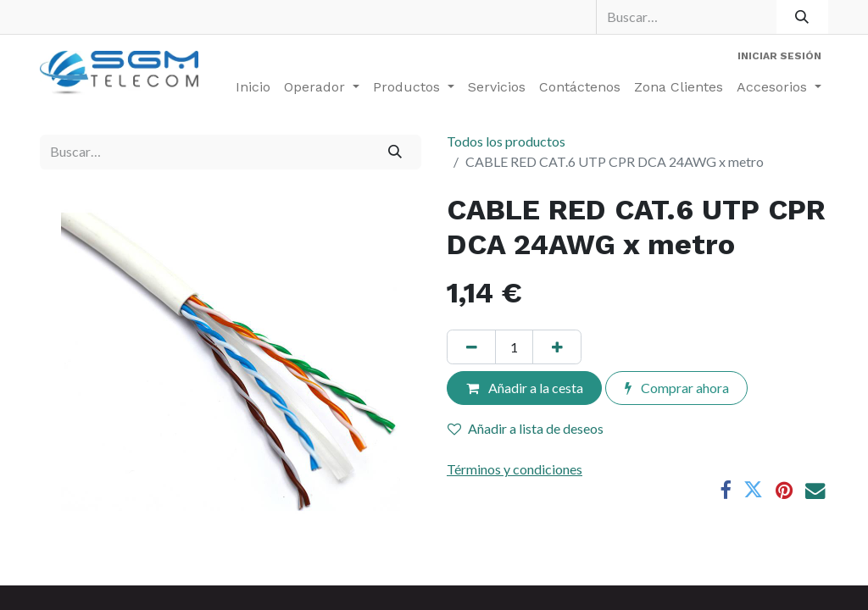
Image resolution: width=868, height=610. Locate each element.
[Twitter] (753, 490)
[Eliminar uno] (471, 347)
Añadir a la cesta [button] (525, 388)
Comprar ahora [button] (677, 388)
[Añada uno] (557, 347)
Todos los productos (506, 141)
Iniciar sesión (779, 56)
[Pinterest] (784, 490)
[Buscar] (802, 17)
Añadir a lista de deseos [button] (526, 428)
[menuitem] (253, 87)
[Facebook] (725, 490)
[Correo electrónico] (815, 490)
